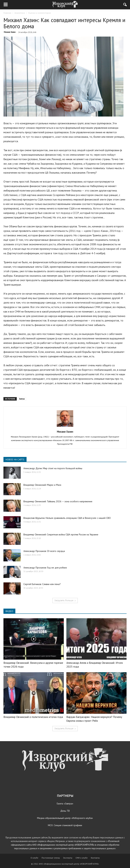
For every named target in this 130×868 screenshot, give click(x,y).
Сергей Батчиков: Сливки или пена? (42, 584)
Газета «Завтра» (65, 804)
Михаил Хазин (10, 32)
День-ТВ (65, 811)
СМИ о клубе (82, 858)
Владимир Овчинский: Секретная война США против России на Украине (61, 534)
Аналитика (20, 13)
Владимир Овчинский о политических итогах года (33, 717)
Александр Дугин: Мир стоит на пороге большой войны (53, 468)
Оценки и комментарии (39, 13)
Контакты (95, 858)
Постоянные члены (51, 858)
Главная (7, 13)
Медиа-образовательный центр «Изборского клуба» (65, 818)
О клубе (34, 858)
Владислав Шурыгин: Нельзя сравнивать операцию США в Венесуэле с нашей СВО (67, 518)
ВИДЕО (9, 611)
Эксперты (68, 858)
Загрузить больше (65, 600)
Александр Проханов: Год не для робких (45, 568)
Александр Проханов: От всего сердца (44, 551)
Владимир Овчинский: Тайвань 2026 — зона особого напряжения (58, 501)
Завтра (22, 399)
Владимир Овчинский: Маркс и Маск (42, 485)
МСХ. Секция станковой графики (65, 825)
